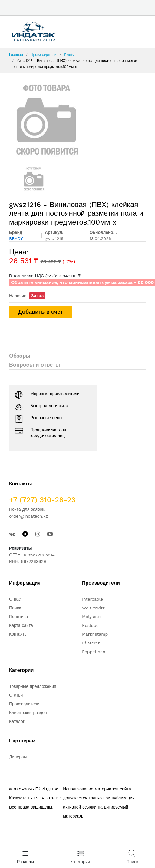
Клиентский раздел (28, 713)
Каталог (17, 721)
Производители (44, 55)
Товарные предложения (33, 686)
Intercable (92, 599)
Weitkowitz (93, 608)
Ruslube (90, 625)
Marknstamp (95, 634)
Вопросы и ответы (35, 365)
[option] (77, 120)
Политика (18, 617)
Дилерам (18, 757)
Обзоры (20, 356)
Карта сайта (21, 625)
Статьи (16, 695)
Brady (69, 55)
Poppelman (94, 652)
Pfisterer (91, 643)
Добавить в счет (41, 312)
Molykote (91, 617)
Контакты (18, 634)
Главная (16, 55)
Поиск (15, 608)
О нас (15, 599)
